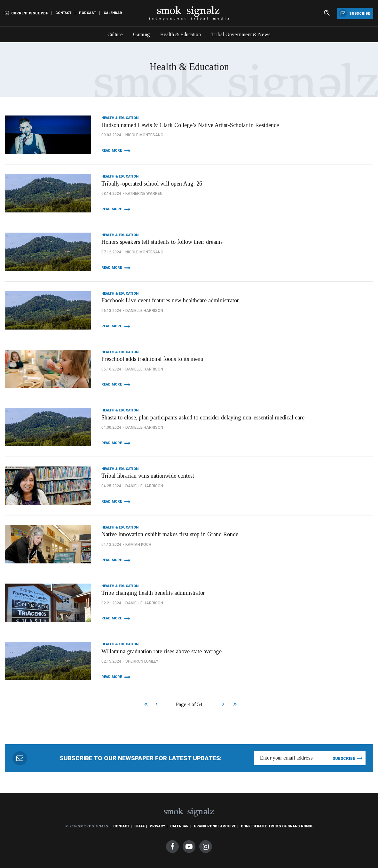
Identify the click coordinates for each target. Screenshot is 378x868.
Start (145, 705)
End (234, 705)
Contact (63, 13)
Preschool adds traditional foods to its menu (152, 359)
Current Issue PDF (26, 13)
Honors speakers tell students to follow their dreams (162, 242)
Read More (112, 151)
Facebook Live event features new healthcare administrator (170, 300)
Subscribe (354, 13)
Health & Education (181, 34)
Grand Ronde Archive (215, 826)
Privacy (157, 826)
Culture (115, 34)
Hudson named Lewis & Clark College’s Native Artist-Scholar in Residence (190, 125)
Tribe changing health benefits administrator (153, 593)
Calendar (113, 13)
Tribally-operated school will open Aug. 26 (152, 184)
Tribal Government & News (241, 34)
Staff (139, 826)
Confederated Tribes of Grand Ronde (277, 826)
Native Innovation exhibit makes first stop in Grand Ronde (170, 534)
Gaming (142, 34)
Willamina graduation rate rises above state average (161, 651)
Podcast (87, 13)
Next (223, 705)
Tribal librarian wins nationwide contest (148, 476)
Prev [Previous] (156, 705)
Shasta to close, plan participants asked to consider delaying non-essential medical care (203, 418)
